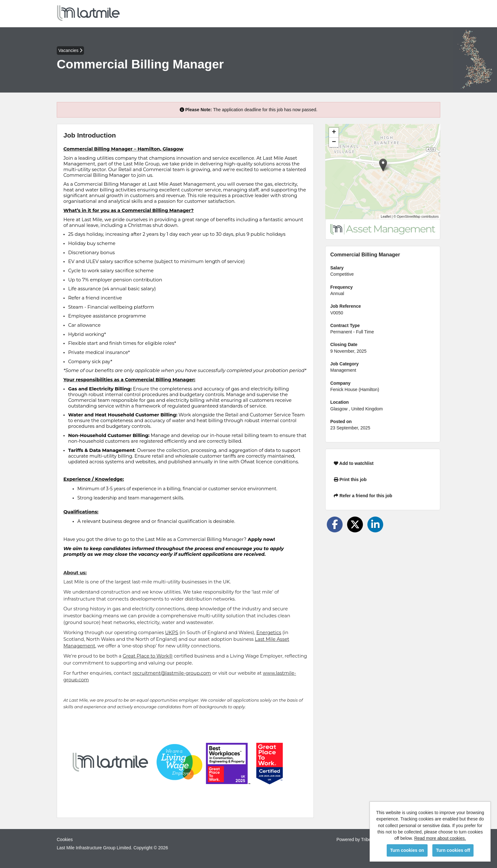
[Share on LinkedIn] (375, 524)
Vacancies (70, 50)
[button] (383, 165)
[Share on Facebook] (335, 524)
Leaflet (386, 216)
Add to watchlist (354, 463)
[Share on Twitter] (355, 524)
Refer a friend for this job (363, 496)
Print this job (350, 479)
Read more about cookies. (440, 838)
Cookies (65, 839)
